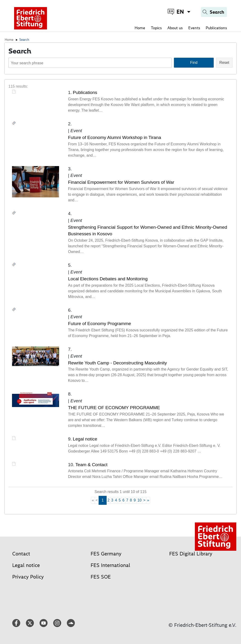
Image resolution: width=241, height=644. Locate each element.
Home (140, 28)
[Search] (214, 12)
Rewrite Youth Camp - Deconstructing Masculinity (117, 363)
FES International (110, 565)
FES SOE (101, 577)
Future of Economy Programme (100, 324)
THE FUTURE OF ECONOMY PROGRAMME (114, 408)
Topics (156, 28)
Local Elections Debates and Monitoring (108, 279)
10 (140, 500)
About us (175, 28)
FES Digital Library (191, 554)
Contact (21, 554)
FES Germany (106, 554)
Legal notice (85, 439)
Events (194, 28)
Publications (216, 28)
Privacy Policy (28, 577)
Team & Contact (91, 465)
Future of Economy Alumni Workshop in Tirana (114, 137)
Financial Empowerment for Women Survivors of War (121, 182)
